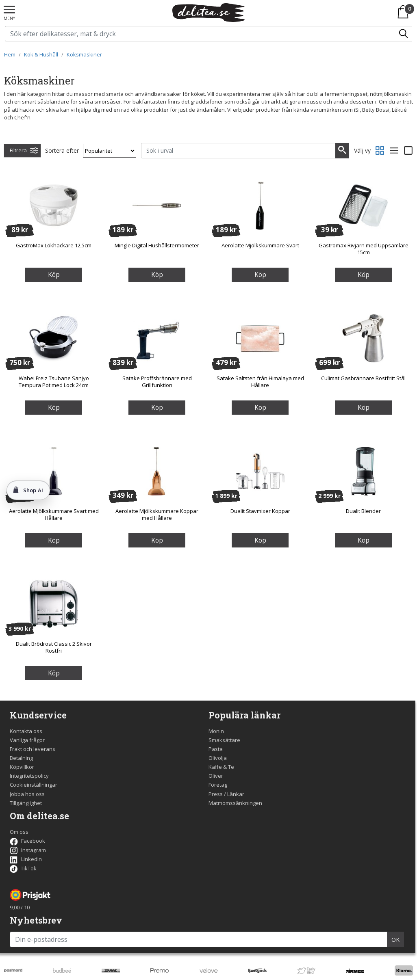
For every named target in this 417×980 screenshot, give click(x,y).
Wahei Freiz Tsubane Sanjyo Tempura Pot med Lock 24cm (54, 382)
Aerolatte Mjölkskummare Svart (260, 245)
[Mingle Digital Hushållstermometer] (157, 205)
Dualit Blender (363, 511)
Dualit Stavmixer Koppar (260, 511)
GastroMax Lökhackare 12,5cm (54, 245)
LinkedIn (26, 859)
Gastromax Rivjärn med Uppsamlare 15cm (364, 249)
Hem (10, 54)
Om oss (19, 832)
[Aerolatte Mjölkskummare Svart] (260, 205)
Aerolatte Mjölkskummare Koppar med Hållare (157, 514)
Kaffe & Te (221, 767)
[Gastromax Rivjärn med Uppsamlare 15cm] (363, 205)
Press (216, 794)
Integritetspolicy (29, 776)
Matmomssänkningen (235, 803)
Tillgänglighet (26, 803)
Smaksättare (224, 740)
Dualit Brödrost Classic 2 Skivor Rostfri (54, 647)
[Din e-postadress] (199, 939)
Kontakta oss (26, 731)
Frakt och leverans (33, 749)
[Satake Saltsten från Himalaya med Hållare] (260, 338)
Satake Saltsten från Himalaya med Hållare (260, 382)
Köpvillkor (22, 767)
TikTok (23, 868)
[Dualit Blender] (363, 471)
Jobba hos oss (27, 794)
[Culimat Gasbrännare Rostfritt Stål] (363, 338)
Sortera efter (62, 150)
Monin (216, 731)
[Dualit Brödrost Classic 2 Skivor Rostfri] (54, 604)
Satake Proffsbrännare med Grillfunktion (157, 382)
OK (395, 940)
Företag (218, 785)
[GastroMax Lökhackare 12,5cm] (54, 205)
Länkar (236, 794)
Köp (54, 275)
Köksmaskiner (84, 54)
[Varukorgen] (405, 12)
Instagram (28, 850)
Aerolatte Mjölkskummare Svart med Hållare (54, 514)
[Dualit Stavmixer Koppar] (260, 471)
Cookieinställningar (34, 785)
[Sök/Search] (404, 34)
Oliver (216, 776)
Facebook (27, 841)
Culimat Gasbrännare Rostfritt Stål (363, 378)
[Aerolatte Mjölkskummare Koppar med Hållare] (157, 471)
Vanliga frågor (27, 740)
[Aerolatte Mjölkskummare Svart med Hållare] (54, 471)
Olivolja (218, 758)
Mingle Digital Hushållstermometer (157, 245)
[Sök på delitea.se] (201, 34)
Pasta (216, 749)
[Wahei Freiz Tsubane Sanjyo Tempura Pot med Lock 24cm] (54, 338)
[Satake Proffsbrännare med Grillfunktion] (157, 338)
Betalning (21, 758)
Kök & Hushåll (41, 54)
